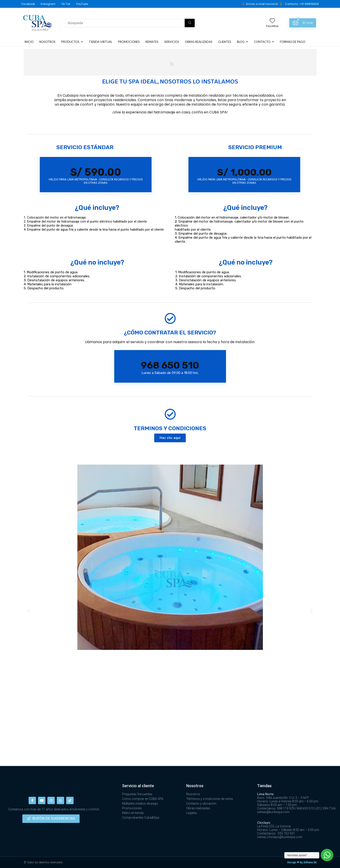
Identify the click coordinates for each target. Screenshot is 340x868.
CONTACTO (262, 42)
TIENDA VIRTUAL (100, 42)
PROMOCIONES (129, 42)
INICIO (29, 42)
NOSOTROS (47, 42)
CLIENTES (225, 42)
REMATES (152, 42)
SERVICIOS (172, 42)
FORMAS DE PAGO (293, 42)
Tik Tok (66, 4)
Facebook (28, 4)
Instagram (48, 4)
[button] (170, 438)
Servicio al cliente (138, 786)
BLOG (241, 42)
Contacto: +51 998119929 (302, 4)
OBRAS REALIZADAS (199, 42)
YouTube (82, 4)
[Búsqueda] (190, 23)
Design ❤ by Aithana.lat (302, 862)
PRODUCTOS (70, 42)
